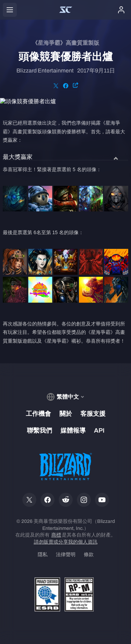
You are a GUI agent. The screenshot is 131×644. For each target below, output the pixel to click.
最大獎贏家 (18, 157)
